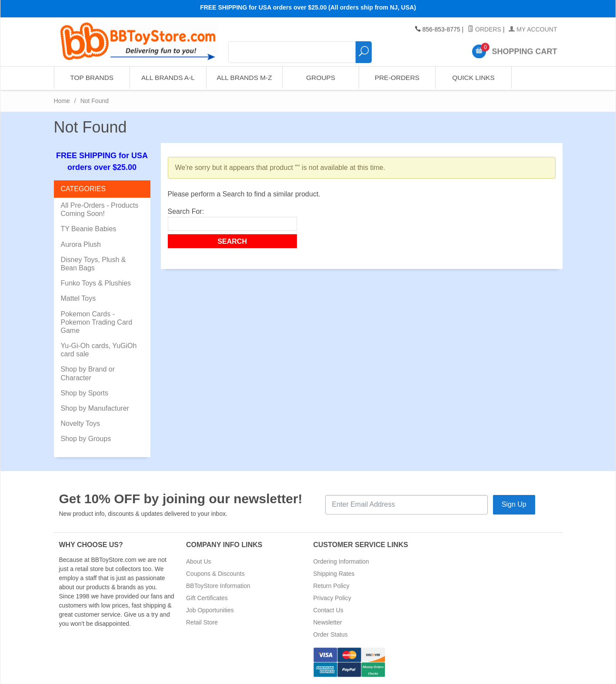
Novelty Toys (80, 423)
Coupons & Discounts (215, 574)
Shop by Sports (85, 393)
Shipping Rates (334, 574)
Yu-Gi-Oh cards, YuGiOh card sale (99, 350)
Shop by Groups (86, 439)
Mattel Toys (78, 298)
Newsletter (328, 622)
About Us (199, 561)
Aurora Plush (81, 244)
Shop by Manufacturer (95, 408)
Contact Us (328, 610)
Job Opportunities (210, 610)
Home (62, 101)
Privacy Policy (332, 598)
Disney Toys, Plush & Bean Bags (93, 264)
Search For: (186, 211)
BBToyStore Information (218, 586)
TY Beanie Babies (89, 229)
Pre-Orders (397, 78)
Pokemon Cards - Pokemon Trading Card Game (97, 322)
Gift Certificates (207, 598)
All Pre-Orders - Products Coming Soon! (100, 209)
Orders (484, 30)
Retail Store (202, 622)
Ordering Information (341, 561)
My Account (533, 30)
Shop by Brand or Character (88, 373)
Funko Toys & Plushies (96, 283)
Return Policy (331, 586)
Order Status (331, 634)
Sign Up (514, 504)
